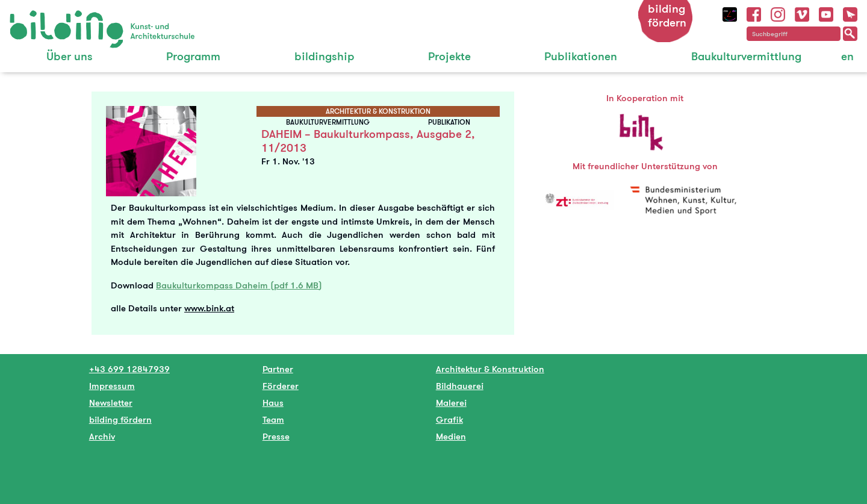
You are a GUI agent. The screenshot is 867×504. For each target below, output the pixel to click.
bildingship (325, 56)
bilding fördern (667, 16)
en (847, 56)
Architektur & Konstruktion (490, 369)
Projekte (449, 56)
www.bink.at (209, 308)
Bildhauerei (460, 386)
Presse (276, 436)
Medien (451, 436)
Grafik (449, 419)
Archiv (102, 436)
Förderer (281, 386)
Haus (273, 403)
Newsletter (111, 403)
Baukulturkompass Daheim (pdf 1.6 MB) (239, 285)
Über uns (70, 56)
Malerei (451, 403)
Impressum (112, 386)
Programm (193, 56)
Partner (278, 369)
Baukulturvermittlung (746, 56)
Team (273, 419)
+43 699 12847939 (129, 369)
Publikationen (581, 56)
